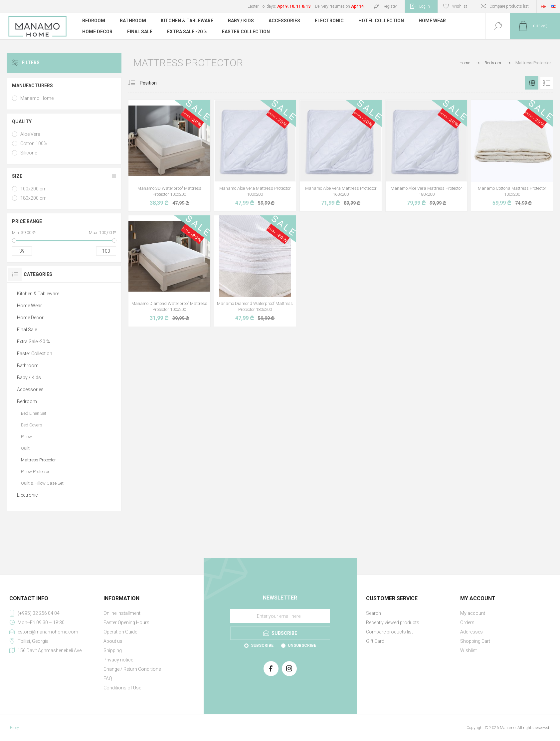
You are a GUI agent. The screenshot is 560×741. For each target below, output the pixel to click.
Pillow (26, 437)
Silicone (29, 153)
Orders (467, 622)
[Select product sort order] (153, 83)
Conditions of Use (122, 688)
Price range (27, 221)
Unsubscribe (302, 645)
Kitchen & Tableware (38, 294)
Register (390, 6)
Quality (22, 122)
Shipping (113, 650)
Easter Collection (35, 354)
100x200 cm (33, 189)
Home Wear (29, 306)
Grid (532, 83)
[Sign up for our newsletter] (280, 616)
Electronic (27, 495)
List (547, 83)
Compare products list (509, 6)
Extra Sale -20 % (33, 342)
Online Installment (122, 613)
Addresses (471, 632)
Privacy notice (118, 660)
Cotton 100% (34, 143)
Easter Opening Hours (126, 622)
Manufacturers (32, 86)
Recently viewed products (393, 622)
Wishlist (468, 650)
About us (113, 641)
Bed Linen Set (34, 413)
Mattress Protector (38, 460)
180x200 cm (33, 198)
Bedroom (27, 401)
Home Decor (30, 318)
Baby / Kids (29, 377)
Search (373, 613)
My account (473, 613)
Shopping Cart (475, 641)
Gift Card (375, 641)
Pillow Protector (35, 472)
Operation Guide (120, 632)
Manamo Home (37, 98)
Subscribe (262, 645)
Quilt (25, 448)
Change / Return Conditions (132, 669)
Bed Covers (32, 425)
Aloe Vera (30, 134)
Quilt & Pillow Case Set (42, 483)
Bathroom (28, 366)
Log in (425, 6)
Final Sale (27, 330)
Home (465, 63)
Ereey (14, 728)
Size (17, 176)
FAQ (108, 678)
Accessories (30, 389)
